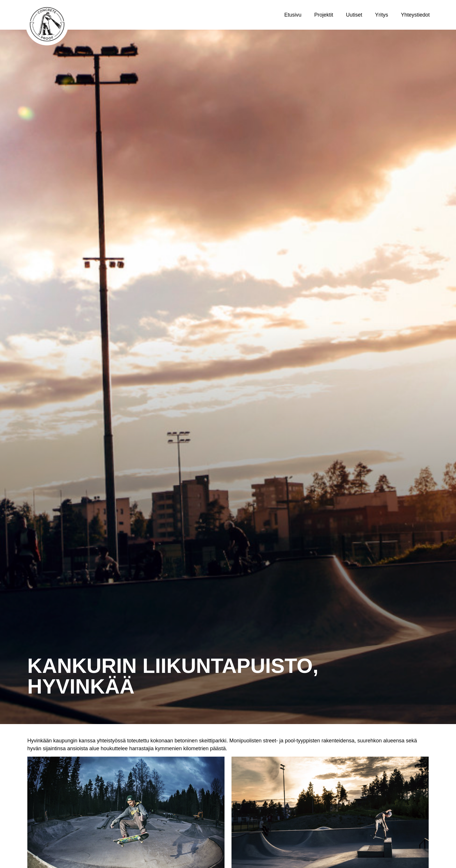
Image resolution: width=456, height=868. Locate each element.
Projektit (324, 15)
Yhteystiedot (415, 15)
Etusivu (293, 15)
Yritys (382, 15)
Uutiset (354, 15)
